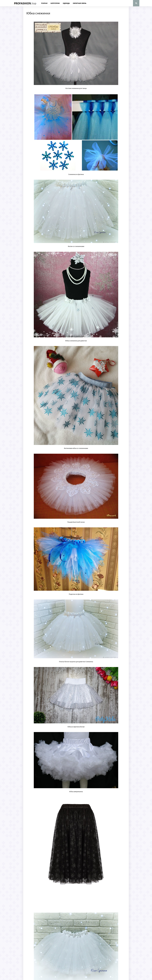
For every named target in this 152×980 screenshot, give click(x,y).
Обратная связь (80, 3)
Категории (55, 3)
